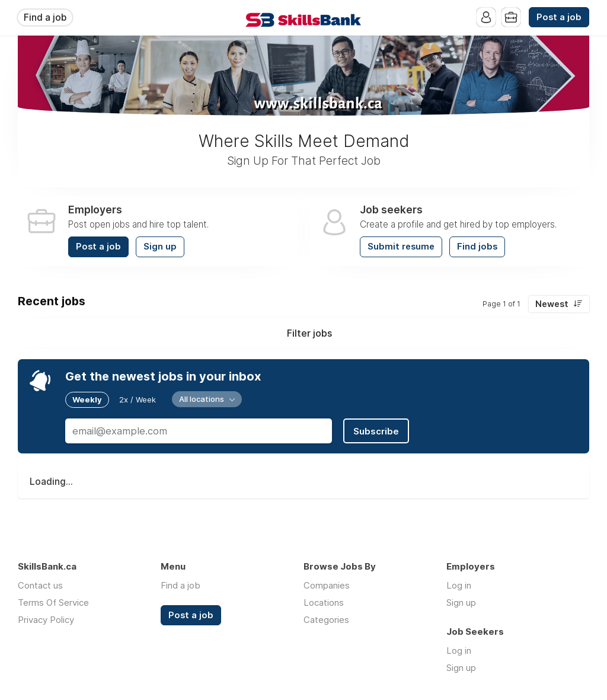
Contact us (40, 585)
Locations (324, 602)
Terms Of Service (53, 602)
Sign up (160, 247)
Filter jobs (309, 333)
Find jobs (477, 247)
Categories (326, 620)
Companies (327, 585)
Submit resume (401, 247)
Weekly (87, 399)
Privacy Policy (46, 620)
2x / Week (138, 399)
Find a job (45, 17)
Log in (459, 585)
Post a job (559, 17)
